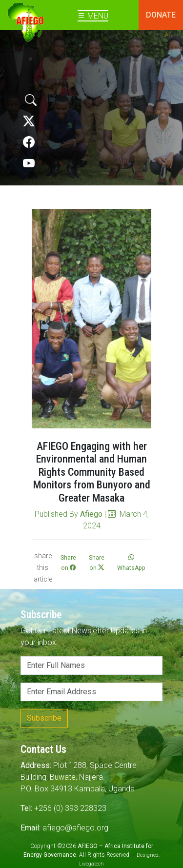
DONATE (161, 15)
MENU (93, 16)
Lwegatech (91, 864)
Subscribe (44, 718)
